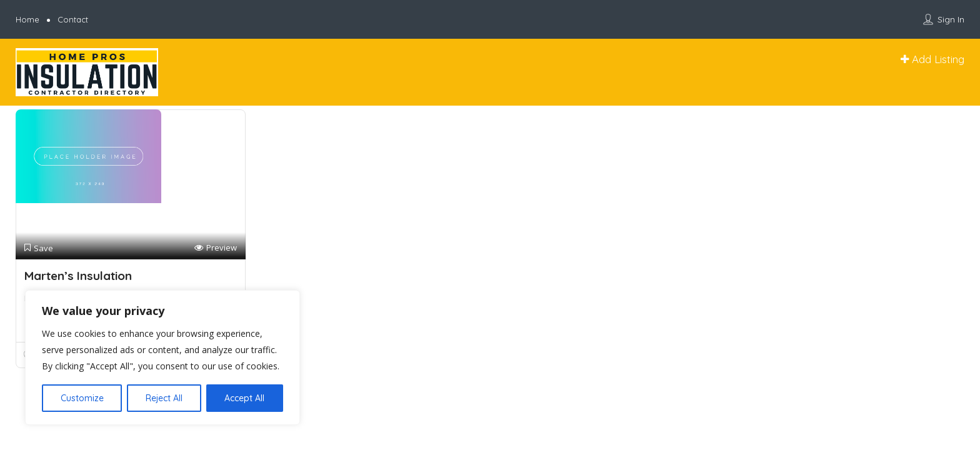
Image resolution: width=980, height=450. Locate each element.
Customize (82, 398)
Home (27, 19)
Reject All (164, 398)
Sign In (951, 19)
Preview (216, 248)
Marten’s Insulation (78, 276)
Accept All (244, 398)
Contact (73, 19)
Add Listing (932, 59)
